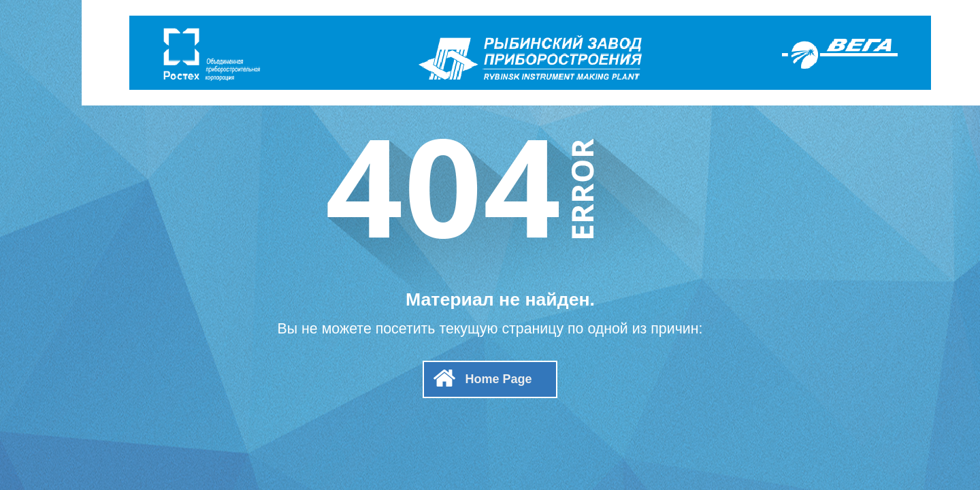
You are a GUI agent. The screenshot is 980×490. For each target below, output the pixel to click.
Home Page (498, 379)
